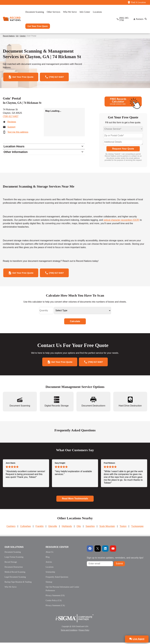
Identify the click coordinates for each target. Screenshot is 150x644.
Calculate (75, 322)
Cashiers (11, 528)
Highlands (67, 528)
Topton (123, 528)
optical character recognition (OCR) (121, 221)
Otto (79, 528)
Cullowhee (26, 528)
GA (17, 36)
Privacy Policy (84, 632)
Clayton (23, 36)
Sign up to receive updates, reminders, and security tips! (115, 559)
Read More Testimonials (75, 500)
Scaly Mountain (107, 528)
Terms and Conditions (69, 632)
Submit (119, 565)
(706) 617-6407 (11, 117)
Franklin (39, 528)
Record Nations (9, 36)
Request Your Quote (123, 149)
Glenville (53, 528)
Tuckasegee (137, 528)
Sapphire (90, 528)
